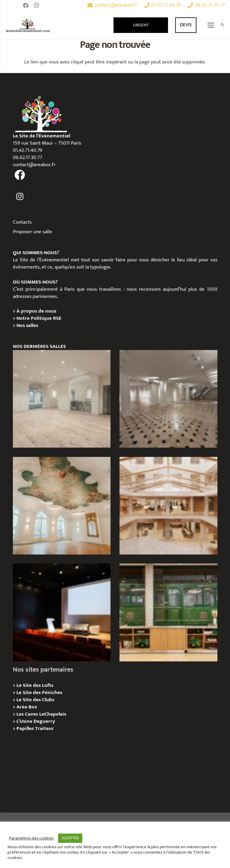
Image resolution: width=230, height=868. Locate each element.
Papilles (26, 728)
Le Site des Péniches (39, 693)
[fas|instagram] (20, 196)
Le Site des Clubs (35, 700)
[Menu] (211, 25)
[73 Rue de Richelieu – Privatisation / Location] (168, 506)
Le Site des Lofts (35, 685)
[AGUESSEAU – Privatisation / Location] (62, 399)
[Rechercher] (222, 25)
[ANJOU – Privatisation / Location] (168, 399)
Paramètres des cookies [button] (31, 838)
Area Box (27, 707)
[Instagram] (37, 5)
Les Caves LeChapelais (41, 714)
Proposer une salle (32, 232)
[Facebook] (26, 5)
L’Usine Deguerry (36, 721)
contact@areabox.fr (34, 165)
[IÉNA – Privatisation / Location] (62, 506)
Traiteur (44, 728)
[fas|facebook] (20, 175)
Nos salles (27, 325)
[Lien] (28, 25)
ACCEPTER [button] (70, 838)
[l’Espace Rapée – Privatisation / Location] (168, 612)
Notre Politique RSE (39, 318)
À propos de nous (36, 311)
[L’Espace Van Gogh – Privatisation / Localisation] (62, 612)
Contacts (22, 222)
